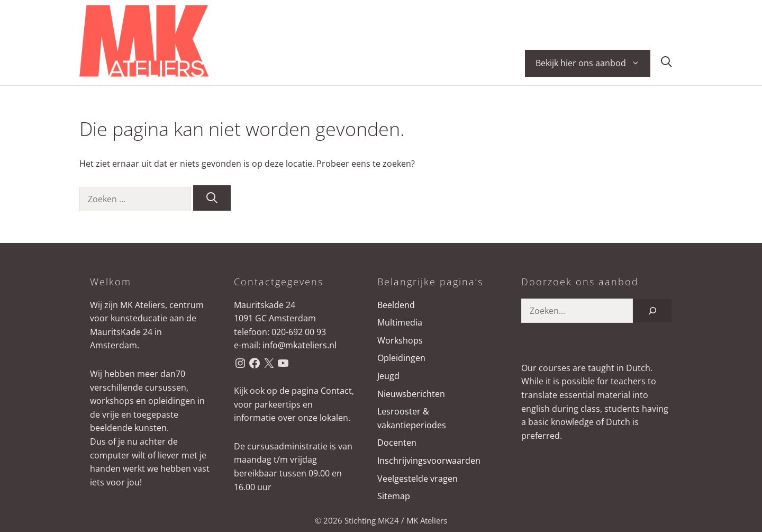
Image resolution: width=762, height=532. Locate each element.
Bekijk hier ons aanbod (593, 63)
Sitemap (394, 496)
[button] (666, 63)
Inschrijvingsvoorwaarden (429, 461)
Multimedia (400, 322)
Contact (336, 391)
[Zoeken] (212, 198)
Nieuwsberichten (411, 394)
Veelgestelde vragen (418, 479)
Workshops (400, 340)
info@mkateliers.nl (300, 345)
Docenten (397, 443)
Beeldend (396, 305)
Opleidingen (401, 358)
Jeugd (388, 376)
